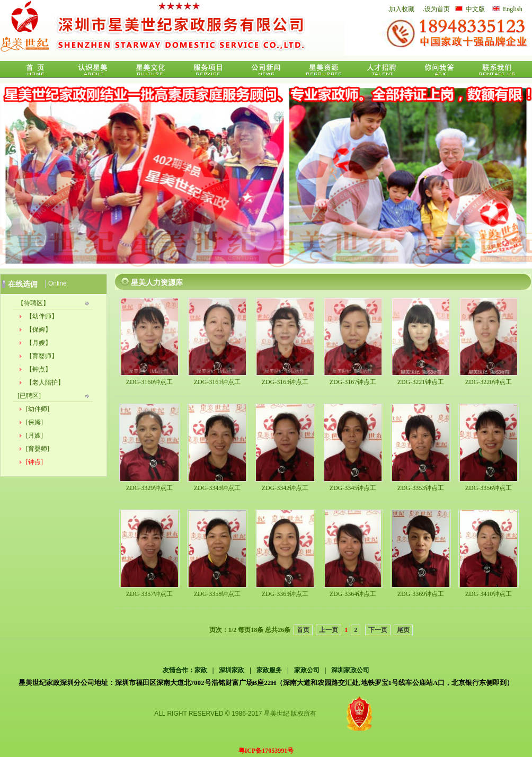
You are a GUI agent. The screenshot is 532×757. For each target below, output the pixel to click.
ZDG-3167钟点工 (353, 382)
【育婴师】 (42, 356)
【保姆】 (39, 329)
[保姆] (34, 422)
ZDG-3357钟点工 (150, 594)
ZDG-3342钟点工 (285, 488)
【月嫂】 (39, 343)
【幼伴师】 (42, 316)
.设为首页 (436, 9)
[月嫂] (34, 435)
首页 (303, 630)
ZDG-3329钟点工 (150, 488)
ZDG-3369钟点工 (421, 594)
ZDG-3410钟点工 (489, 594)
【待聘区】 (33, 303)
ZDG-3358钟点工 (218, 594)
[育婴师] (38, 449)
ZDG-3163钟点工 (285, 382)
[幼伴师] (38, 409)
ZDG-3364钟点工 (353, 594)
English (513, 9)
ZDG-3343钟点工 (218, 488)
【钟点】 (39, 369)
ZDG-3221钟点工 (421, 382)
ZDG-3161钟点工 (218, 382)
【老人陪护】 (45, 382)
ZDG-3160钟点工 (150, 382)
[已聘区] (29, 396)
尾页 (403, 630)
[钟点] (34, 462)
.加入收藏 (401, 9)
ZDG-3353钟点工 (421, 488)
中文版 (475, 9)
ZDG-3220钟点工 (489, 382)
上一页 (329, 630)
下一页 (378, 630)
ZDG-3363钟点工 (285, 594)
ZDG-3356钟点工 (489, 488)
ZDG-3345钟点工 (353, 488)
